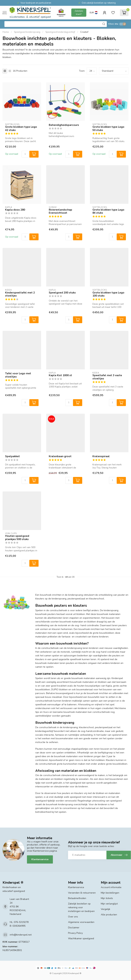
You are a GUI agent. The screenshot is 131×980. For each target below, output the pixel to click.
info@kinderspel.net (21, 935)
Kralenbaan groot (60, 456)
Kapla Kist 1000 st (60, 375)
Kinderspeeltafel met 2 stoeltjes (20, 294)
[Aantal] (25, 154)
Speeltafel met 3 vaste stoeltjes (107, 377)
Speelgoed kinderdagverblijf (60, 32)
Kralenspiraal (101, 456)
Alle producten (109, 915)
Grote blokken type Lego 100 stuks (108, 294)
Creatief (84, 32)
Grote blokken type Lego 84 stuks (108, 211)
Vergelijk (105, 909)
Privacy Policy (75, 933)
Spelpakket (12, 456)
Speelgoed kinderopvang (27, 32)
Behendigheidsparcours (64, 125)
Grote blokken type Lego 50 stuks (108, 128)
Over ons (73, 917)
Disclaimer (74, 928)
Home (6, 32)
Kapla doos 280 (15, 210)
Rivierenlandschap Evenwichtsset (60, 211)
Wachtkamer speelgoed (81, 938)
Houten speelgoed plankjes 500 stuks (17, 538)
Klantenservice (40, 859)
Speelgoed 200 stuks (62, 293)
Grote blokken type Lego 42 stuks (21, 128)
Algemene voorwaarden (81, 922)
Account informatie (111, 887)
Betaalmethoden (77, 898)
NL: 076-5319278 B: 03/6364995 (19, 924)
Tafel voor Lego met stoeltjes (18, 375)
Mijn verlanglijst (109, 904)
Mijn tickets (107, 898)
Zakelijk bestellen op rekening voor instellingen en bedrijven (81, 907)
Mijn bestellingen (110, 893)
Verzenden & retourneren (82, 893)
